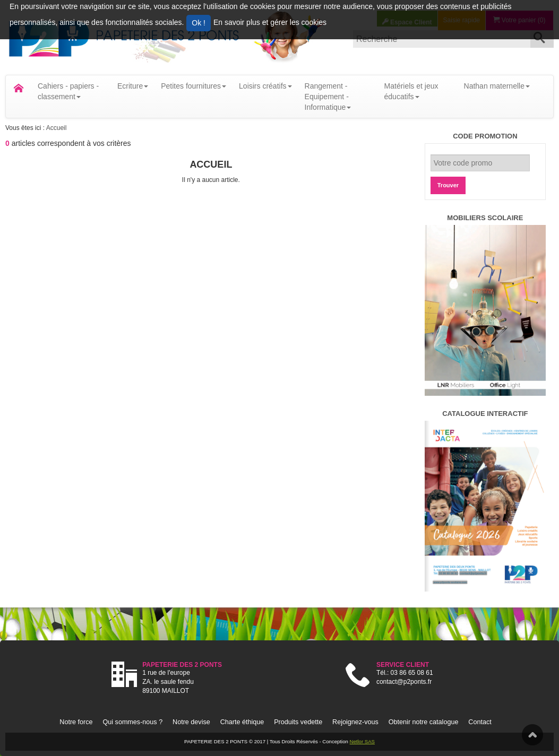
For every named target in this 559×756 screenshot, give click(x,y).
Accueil (57, 128)
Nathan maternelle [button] (497, 86)
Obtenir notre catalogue (424, 722)
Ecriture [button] (133, 86)
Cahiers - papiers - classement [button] (68, 91)
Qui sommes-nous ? (132, 722)
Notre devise (191, 722)
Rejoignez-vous (355, 722)
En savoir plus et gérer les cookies (270, 22)
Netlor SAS (362, 741)
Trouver (448, 185)
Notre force (76, 722)
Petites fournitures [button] (193, 86)
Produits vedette (298, 722)
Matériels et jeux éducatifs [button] (411, 91)
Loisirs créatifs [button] (265, 86)
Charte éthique (242, 722)
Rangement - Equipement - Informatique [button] (328, 97)
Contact (480, 722)
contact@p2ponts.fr (404, 682)
